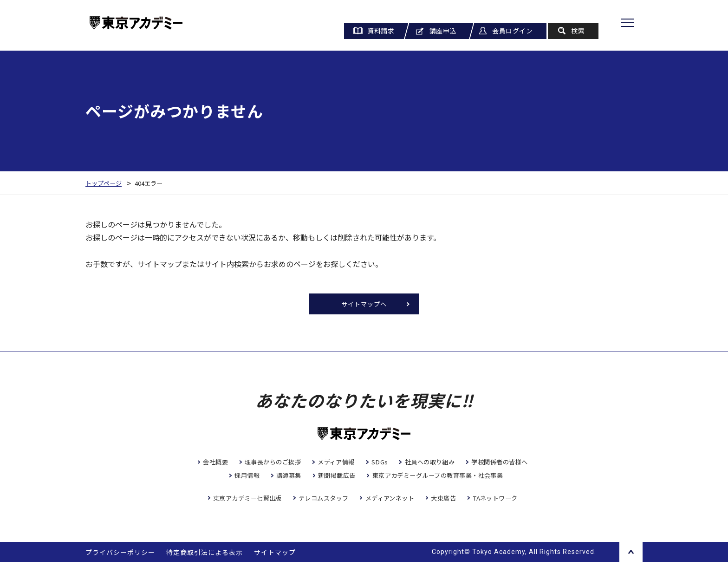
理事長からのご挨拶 (306, 465)
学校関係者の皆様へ (296, 479)
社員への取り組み (472, 465)
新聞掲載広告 (452, 479)
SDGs (419, 465)
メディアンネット (391, 516)
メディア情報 (374, 465)
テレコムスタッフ (321, 516)
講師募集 (401, 479)
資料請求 (381, 31)
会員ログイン (512, 31)
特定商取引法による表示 (205, 570)
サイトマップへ (364, 306)
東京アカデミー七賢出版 (240, 516)
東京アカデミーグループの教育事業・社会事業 (369, 493)
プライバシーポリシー (120, 570)
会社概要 (245, 465)
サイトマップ (275, 570)
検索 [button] (578, 31)
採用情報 (357, 479)
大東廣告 (448, 516)
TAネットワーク (504, 516)
